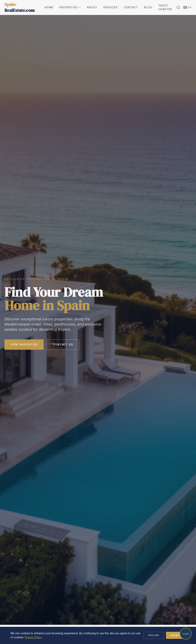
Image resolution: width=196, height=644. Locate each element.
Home (49, 7)
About (92, 7)
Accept (176, 635)
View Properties (24, 346)
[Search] (178, 7)
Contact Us (63, 346)
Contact (131, 7)
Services (110, 7)
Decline (154, 635)
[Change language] (187, 7)
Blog (148, 7)
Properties (70, 7)
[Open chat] (186, 634)
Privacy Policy (33, 637)
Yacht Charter (165, 7)
